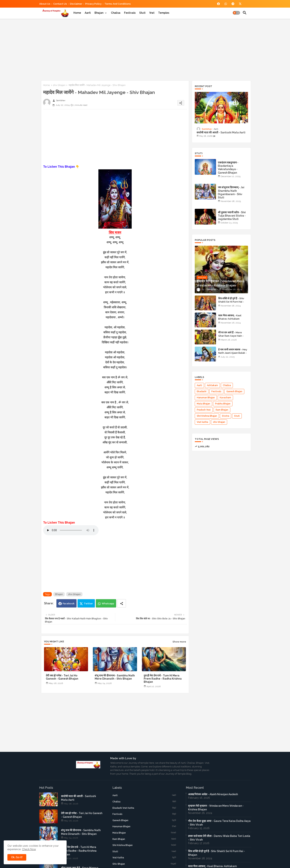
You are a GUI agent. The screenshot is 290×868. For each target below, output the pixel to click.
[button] (236, 13)
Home (77, 13)
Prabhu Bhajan (223, 404)
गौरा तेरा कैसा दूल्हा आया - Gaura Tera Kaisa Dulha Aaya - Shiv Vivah (219, 823)
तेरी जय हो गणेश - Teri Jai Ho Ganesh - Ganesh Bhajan (62, 677)
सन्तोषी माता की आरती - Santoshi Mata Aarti (221, 132)
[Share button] (122, 603)
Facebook (69, 604)
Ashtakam (212, 385)
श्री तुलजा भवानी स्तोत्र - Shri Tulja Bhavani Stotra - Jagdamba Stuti (232, 216)
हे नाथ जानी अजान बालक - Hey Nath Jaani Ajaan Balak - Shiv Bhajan (233, 353)
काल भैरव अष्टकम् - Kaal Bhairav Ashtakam (230, 317)
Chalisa (116, 13)
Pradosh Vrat (204, 410)
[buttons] (219, 4)
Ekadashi (202, 391)
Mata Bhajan (203, 404)
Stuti (142, 13)
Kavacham (225, 398)
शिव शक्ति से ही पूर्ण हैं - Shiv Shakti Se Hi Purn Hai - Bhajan (231, 302)
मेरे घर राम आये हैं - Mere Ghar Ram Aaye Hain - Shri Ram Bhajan (231, 336)
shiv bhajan (59, 85)
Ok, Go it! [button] (17, 857)
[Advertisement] (145, 49)
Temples (164, 13)
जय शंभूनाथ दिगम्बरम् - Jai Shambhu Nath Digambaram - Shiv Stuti (231, 192)
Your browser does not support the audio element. (71, 530)
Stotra (226, 416)
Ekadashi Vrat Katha (144, 808)
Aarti (88, 13)
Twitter (88, 604)
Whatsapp (108, 604)
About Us (45, 4)
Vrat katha (202, 422)
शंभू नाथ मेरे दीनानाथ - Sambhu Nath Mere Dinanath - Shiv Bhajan (115, 677)
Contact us (60, 4)
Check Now (29, 849)
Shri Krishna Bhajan (207, 416)
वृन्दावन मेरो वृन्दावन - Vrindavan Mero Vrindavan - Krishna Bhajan (216, 808)
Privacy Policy (93, 4)
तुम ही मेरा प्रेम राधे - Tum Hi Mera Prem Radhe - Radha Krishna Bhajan (163, 679)
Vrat (152, 13)
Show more (179, 642)
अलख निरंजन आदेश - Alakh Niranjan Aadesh (213, 794)
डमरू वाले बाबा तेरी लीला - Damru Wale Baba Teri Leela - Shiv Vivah (219, 838)
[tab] (77, 13)
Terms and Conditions (118, 4)
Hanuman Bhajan (206, 398)
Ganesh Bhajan (234, 391)
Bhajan (99, 13)
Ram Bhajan (222, 410)
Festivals (130, 13)
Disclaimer (76, 4)
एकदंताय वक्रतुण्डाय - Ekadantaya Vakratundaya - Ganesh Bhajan (228, 168)
